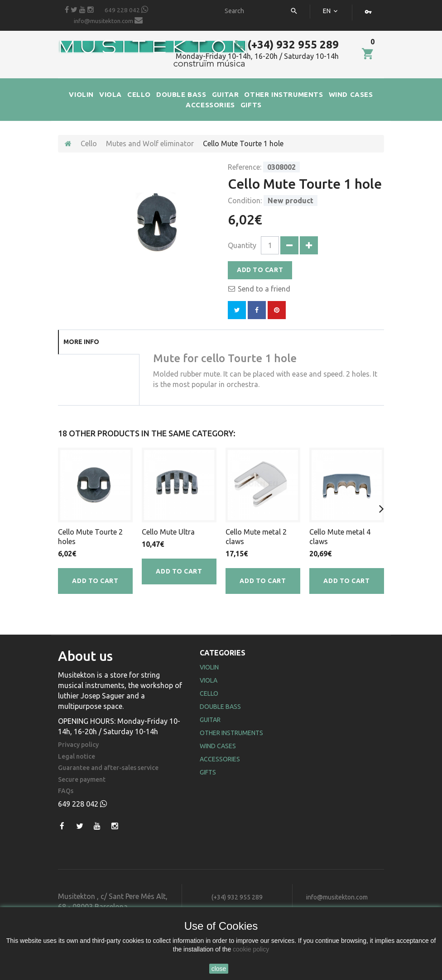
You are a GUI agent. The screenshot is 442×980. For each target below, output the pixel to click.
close (219, 969)
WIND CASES (351, 94)
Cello (89, 143)
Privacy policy (78, 745)
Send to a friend (264, 289)
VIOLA (110, 94)
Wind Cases (218, 746)
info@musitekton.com (108, 20)
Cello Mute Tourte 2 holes (90, 537)
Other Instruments (231, 733)
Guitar (210, 720)
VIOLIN (81, 94)
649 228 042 (126, 10)
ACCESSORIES (210, 105)
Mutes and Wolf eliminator (150, 143)
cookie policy (251, 949)
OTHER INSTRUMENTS (283, 94)
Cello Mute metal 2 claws (256, 537)
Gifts (208, 772)
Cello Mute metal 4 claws (340, 537)
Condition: (245, 201)
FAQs (66, 791)
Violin (209, 667)
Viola (209, 680)
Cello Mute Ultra (168, 532)
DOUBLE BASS (181, 94)
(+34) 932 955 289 (286, 45)
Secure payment (82, 780)
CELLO (139, 94)
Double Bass (220, 707)
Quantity (242, 245)
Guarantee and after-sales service (108, 768)
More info (81, 342)
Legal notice (77, 757)
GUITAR (226, 94)
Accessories (220, 759)
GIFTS (251, 105)
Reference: (245, 167)
